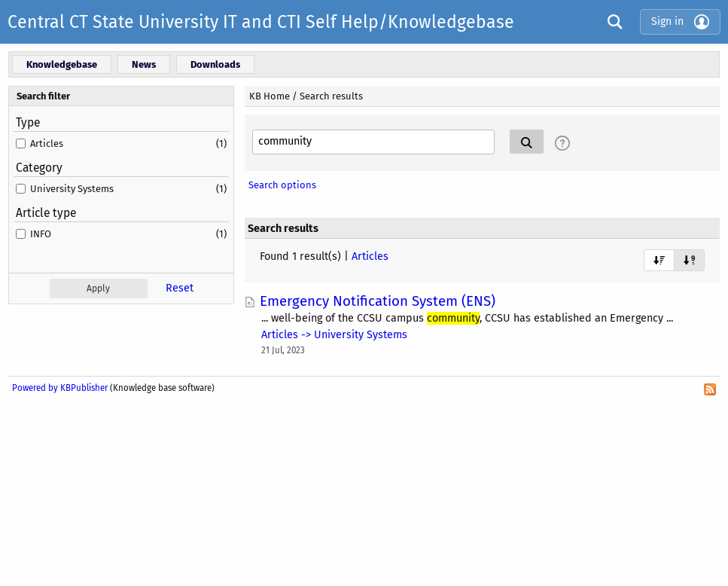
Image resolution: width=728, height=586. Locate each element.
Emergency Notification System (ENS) (378, 301)
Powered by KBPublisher (60, 388)
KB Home (270, 96)
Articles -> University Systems (334, 335)
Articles (47, 143)
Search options (282, 185)
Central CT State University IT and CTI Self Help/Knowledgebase (261, 22)
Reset (180, 288)
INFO (41, 234)
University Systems (72, 189)
